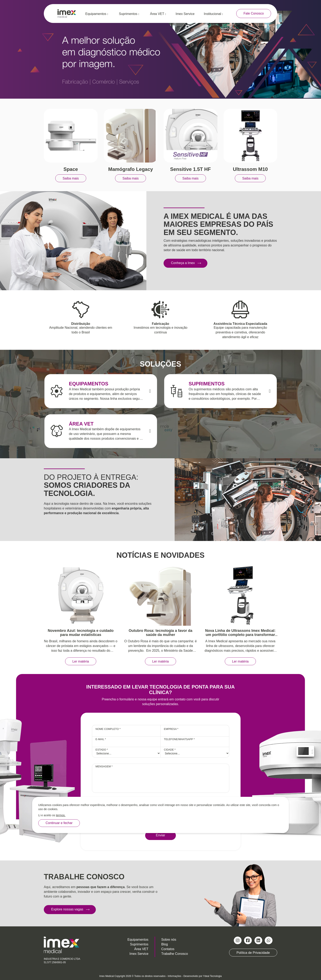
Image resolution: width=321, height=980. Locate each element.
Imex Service (185, 14)
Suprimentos (129, 14)
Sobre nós (169, 940)
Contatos (168, 949)
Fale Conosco (254, 13)
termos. (61, 815)
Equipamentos (97, 14)
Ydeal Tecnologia (212, 976)
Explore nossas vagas (67, 909)
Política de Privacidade (253, 952)
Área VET (158, 14)
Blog (165, 944)
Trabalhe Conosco (175, 954)
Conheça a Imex (183, 263)
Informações (174, 976)
